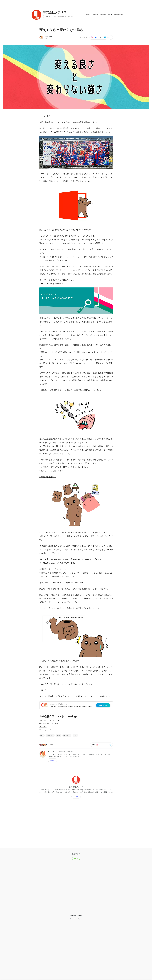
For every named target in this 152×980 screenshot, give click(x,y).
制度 (59, 735)
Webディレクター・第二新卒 (49, 724)
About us (95, 14)
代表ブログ (67, 735)
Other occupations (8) (46, 730)
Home (88, 14)
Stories (110, 14)
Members (103, 14)
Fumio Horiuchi (48, 37)
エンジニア (43, 727)
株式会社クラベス (55, 12)
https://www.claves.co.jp (60, 16)
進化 (76, 735)
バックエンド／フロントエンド (49, 721)
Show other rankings (76, 919)
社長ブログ (51, 735)
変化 (42, 735)
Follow (48, 16)
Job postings (119, 14)
